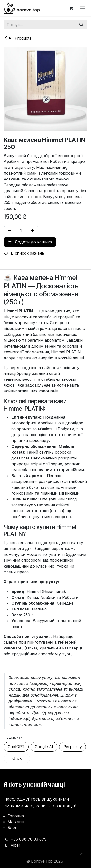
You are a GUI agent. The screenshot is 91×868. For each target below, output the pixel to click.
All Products (17, 38)
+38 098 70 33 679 (29, 839)
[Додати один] (32, 231)
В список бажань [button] (24, 253)
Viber (16, 845)
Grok (17, 758)
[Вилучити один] (9, 231)
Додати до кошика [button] (30, 242)
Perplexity (73, 747)
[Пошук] (81, 25)
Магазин (16, 822)
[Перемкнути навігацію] (83, 8)
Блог (12, 828)
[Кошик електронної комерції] (71, 8)
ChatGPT (16, 747)
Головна (16, 816)
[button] (82, 854)
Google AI (44, 747)
